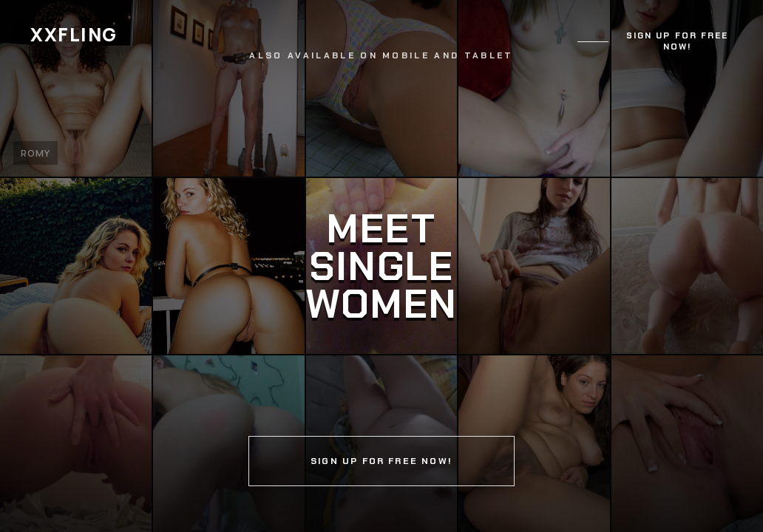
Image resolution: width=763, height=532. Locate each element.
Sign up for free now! (677, 41)
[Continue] (381, 266)
